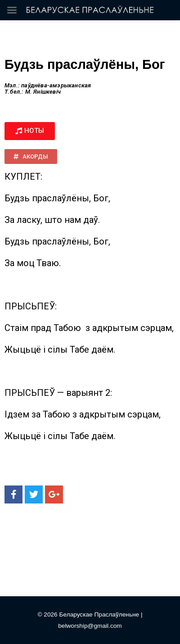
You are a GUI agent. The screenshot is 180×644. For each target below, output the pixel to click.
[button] (30, 131)
